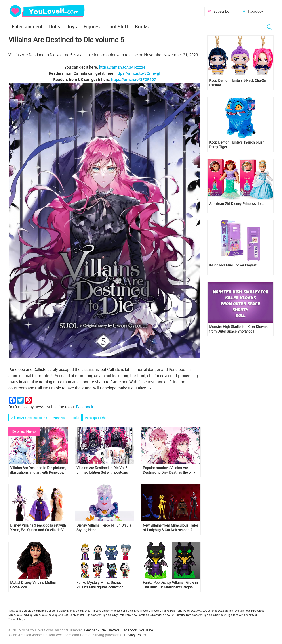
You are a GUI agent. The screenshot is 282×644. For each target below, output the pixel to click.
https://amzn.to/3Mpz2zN (122, 67)
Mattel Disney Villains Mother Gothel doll (33, 585)
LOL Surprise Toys (228, 611)
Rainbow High (224, 615)
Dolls (55, 26)
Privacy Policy (135, 635)
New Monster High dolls (200, 615)
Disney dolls (74, 611)
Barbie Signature (48, 611)
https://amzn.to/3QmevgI (138, 73)
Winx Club (252, 615)
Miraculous (258, 611)
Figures (92, 26)
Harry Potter (183, 611)
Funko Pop (169, 611)
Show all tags (16, 619)
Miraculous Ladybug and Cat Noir (53, 615)
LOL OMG (196, 611)
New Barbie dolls (142, 615)
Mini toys (245, 611)
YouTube (146, 630)
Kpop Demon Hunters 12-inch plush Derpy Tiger (237, 145)
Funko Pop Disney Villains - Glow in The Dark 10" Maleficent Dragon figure (170, 585)
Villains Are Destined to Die (29, 418)
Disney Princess (92, 611)
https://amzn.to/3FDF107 (134, 79)
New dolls (158, 615)
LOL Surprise (210, 611)
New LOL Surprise (175, 615)
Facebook (256, 11)
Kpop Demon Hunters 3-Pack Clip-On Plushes (238, 83)
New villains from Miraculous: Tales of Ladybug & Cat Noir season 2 (171, 528)
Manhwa (59, 418)
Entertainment (27, 26)
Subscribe (221, 11)
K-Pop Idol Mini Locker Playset (233, 265)
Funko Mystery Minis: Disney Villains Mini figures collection (100, 585)
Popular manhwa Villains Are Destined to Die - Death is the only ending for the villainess (169, 470)
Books (142, 26)
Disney (63, 611)
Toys (72, 26)
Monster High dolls (102, 615)
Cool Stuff (117, 26)
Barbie (19, 611)
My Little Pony (123, 615)
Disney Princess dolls (114, 611)
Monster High (82, 615)
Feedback (92, 630)
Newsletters (111, 630)
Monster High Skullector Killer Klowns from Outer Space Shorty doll (238, 329)
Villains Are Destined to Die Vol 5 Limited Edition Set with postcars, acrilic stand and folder (102, 470)
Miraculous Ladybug (21, 615)
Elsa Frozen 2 (142, 611)
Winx (242, 615)
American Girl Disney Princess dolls (237, 204)
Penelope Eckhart (97, 418)
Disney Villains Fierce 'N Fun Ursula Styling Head (104, 528)
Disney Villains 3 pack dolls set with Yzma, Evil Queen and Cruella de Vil (38, 528)
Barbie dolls (31, 611)
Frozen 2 (156, 611)
